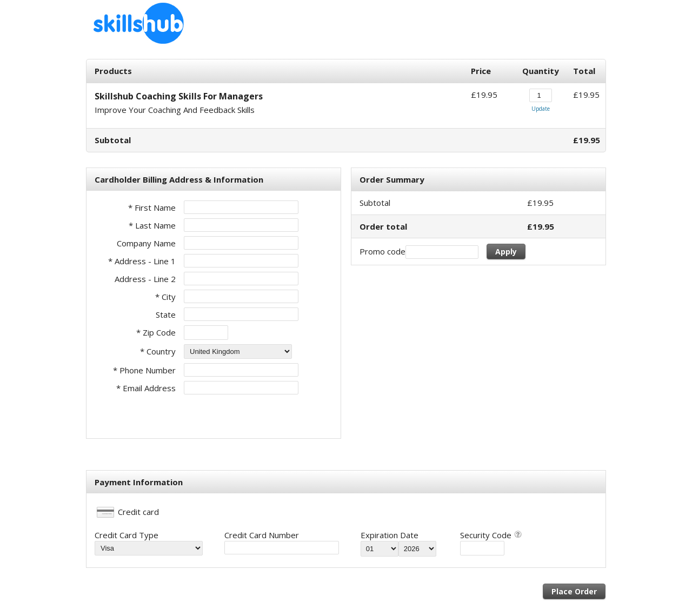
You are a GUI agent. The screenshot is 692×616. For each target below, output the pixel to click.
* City (165, 297)
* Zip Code (156, 332)
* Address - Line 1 (142, 261)
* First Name (152, 207)
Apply (506, 252)
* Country (158, 351)
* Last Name (152, 225)
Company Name (146, 243)
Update (541, 109)
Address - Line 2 (145, 279)
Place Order (574, 591)
